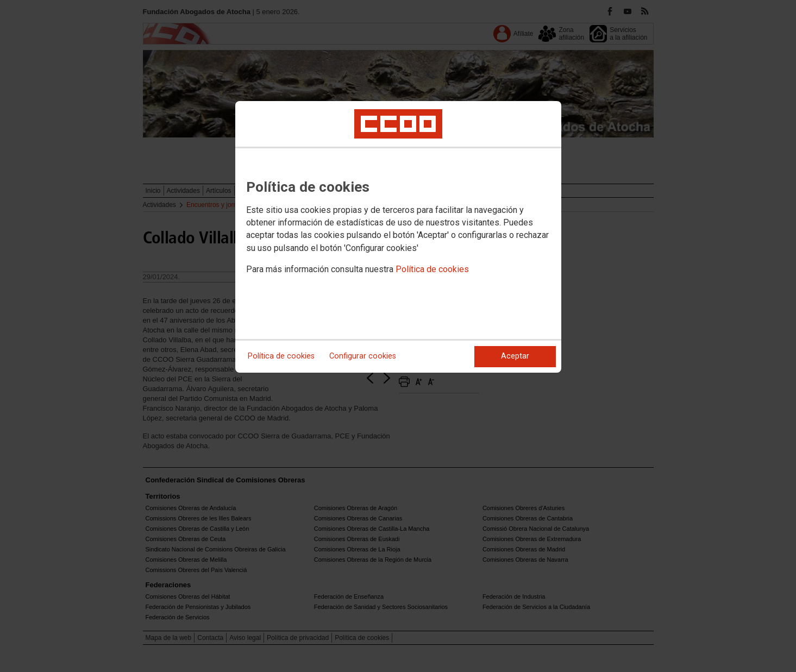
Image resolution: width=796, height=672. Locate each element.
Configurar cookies (363, 356)
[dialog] (398, 237)
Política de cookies (432, 269)
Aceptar (515, 356)
